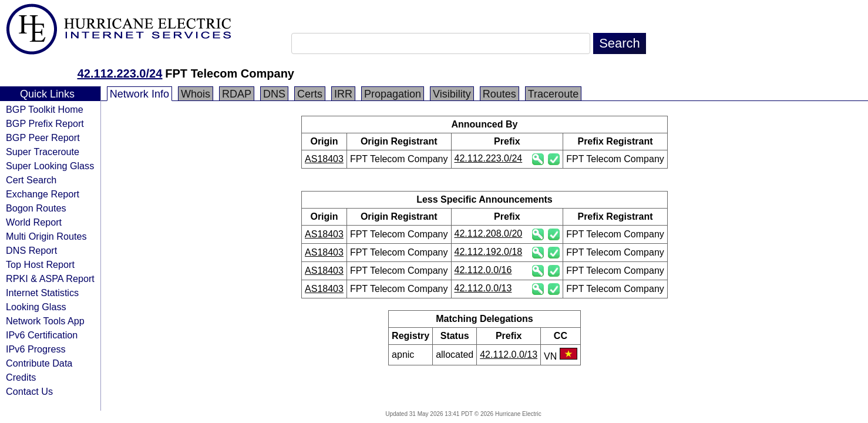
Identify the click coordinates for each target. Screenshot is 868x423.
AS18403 (324, 159)
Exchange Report (43, 194)
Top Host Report (40, 264)
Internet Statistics (42, 293)
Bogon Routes (36, 208)
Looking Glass (36, 307)
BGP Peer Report (43, 137)
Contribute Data (39, 363)
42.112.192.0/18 (489, 252)
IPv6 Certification (42, 335)
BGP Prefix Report (45, 123)
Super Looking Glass (50, 166)
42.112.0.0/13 (483, 288)
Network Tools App (45, 321)
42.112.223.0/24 (120, 73)
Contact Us (29, 391)
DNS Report (31, 250)
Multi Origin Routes (46, 236)
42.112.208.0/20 (489, 234)
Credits (21, 377)
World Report (34, 222)
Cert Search (31, 180)
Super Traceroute (43, 152)
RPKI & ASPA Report (50, 278)
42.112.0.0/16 (483, 270)
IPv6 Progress (36, 349)
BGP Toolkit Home (45, 109)
